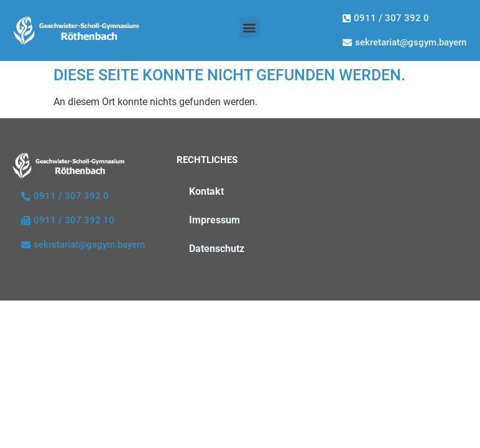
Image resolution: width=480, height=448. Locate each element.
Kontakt (206, 191)
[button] (250, 28)
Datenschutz (217, 249)
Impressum (215, 220)
